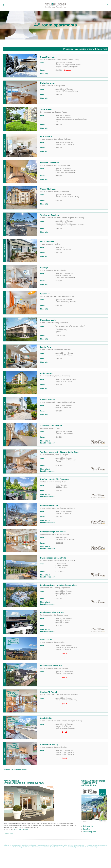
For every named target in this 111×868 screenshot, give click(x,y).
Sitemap (28, 847)
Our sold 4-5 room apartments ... (15, 769)
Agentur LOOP (79, 847)
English (22, 847)
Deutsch (15, 847)
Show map (9, 834)
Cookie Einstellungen (92, 847)
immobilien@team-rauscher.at (75, 845)
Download (87, 829)
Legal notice (45, 847)
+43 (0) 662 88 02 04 (21, 829)
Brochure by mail (89, 832)
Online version (88, 826)
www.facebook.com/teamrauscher (96, 845)
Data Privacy (36, 847)
